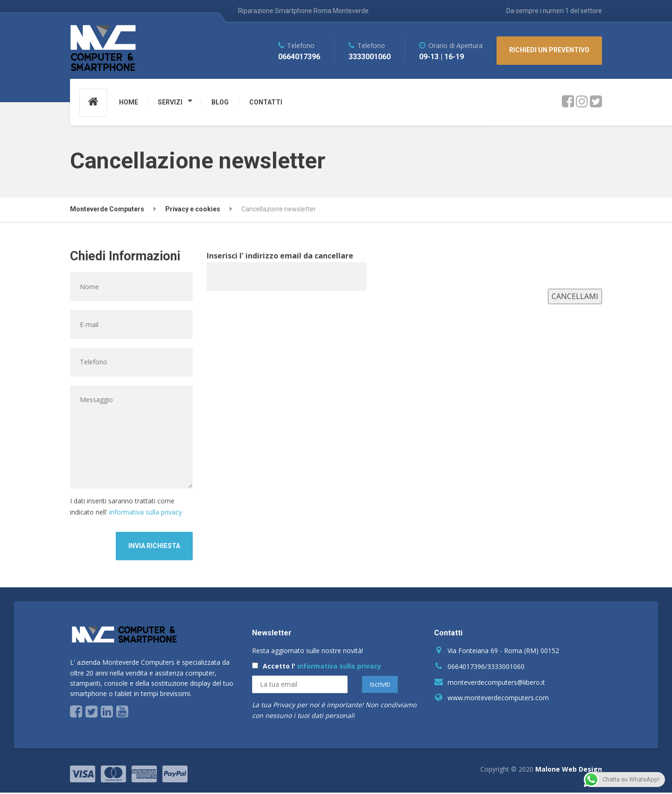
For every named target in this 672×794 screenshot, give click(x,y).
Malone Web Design (569, 770)
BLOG (220, 102)
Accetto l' (317, 667)
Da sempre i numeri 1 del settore (554, 11)
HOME (129, 102)
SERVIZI (170, 102)
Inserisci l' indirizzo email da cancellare (287, 266)
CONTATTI (266, 102)
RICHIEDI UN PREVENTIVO (549, 50)
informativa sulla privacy (146, 513)
